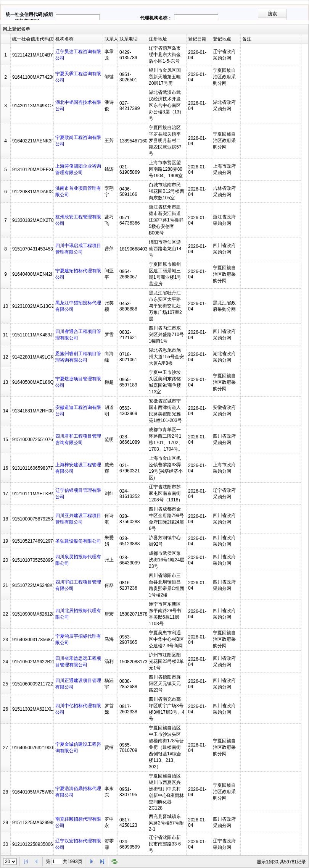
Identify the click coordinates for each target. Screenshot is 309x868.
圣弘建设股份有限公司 (78, 541)
